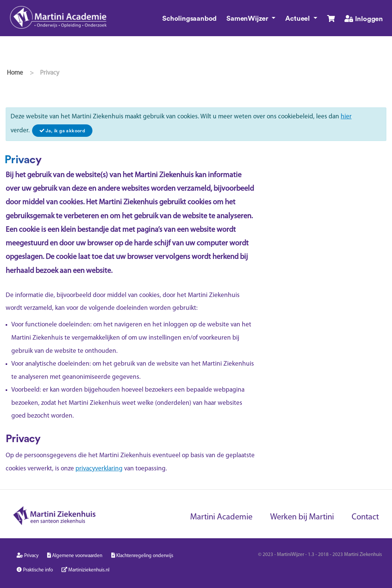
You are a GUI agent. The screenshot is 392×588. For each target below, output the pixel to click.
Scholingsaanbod (189, 18)
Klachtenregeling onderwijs (142, 555)
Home (15, 73)
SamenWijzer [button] (248, 18)
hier (346, 117)
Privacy (28, 555)
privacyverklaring (99, 469)
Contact (365, 518)
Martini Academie (221, 518)
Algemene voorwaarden (75, 555)
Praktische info (35, 570)
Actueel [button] (298, 18)
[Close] (62, 131)
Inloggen (364, 19)
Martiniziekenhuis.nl (85, 570)
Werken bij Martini (302, 518)
